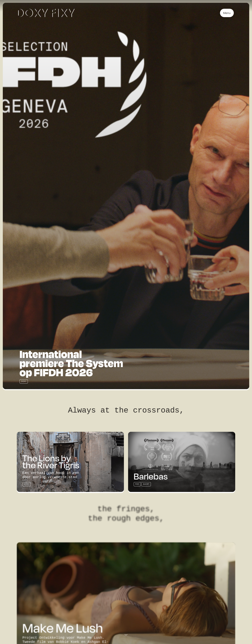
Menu (227, 13)
